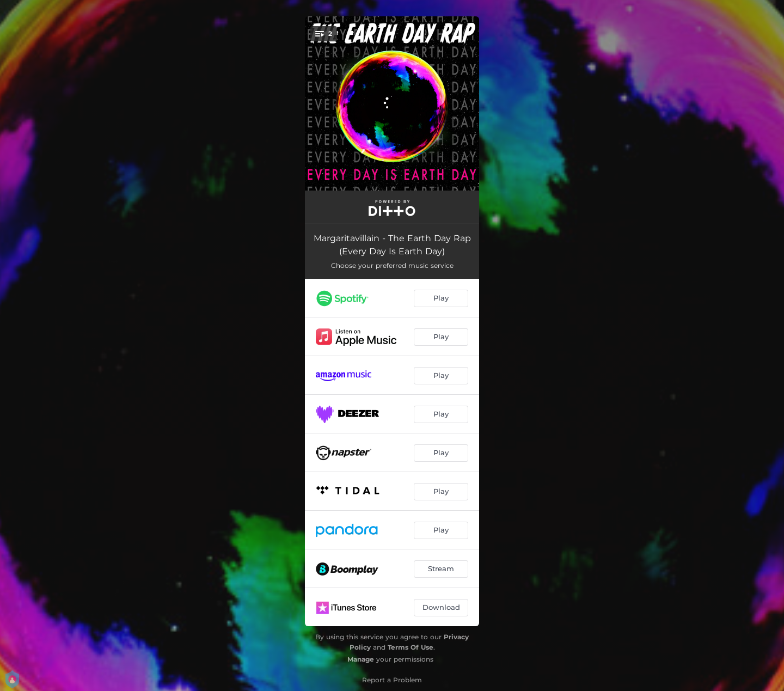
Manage (361, 659)
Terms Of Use (411, 647)
